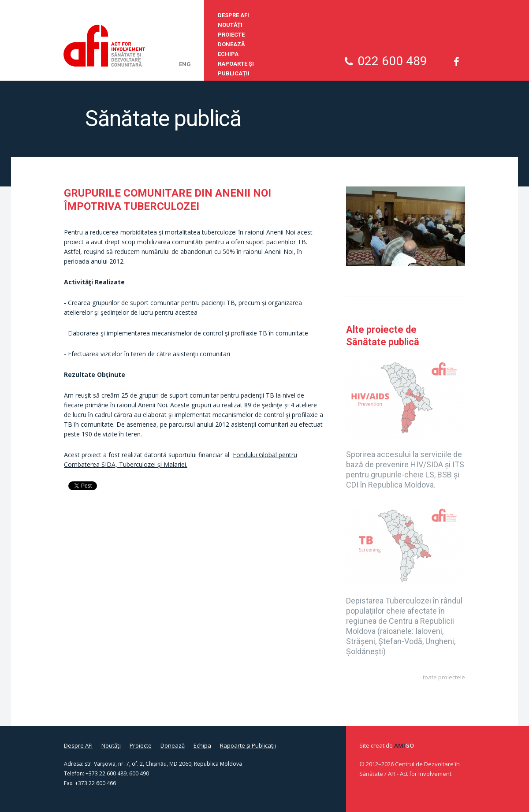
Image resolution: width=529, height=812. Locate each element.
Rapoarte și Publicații (236, 69)
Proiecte (231, 35)
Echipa (228, 54)
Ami (404, 745)
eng (185, 64)
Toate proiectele (444, 677)
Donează (231, 44)
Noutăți (230, 25)
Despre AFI (233, 15)
